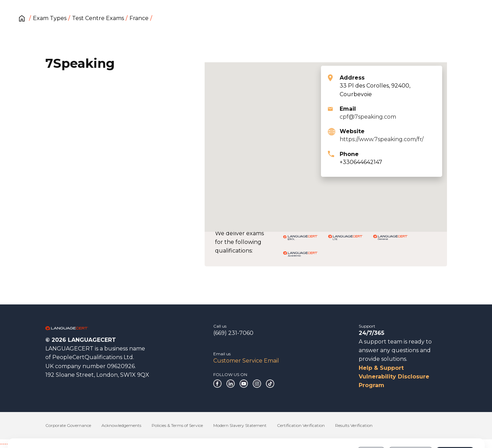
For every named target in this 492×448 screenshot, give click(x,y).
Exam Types (50, 18)
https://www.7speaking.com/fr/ (382, 139)
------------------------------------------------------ (56, 444)
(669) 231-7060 (233, 333)
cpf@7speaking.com (368, 117)
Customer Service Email (246, 361)
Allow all (455, 423)
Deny (371, 423)
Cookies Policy (135, 427)
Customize (410, 423)
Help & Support (381, 368)
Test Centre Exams (98, 18)
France (139, 18)
